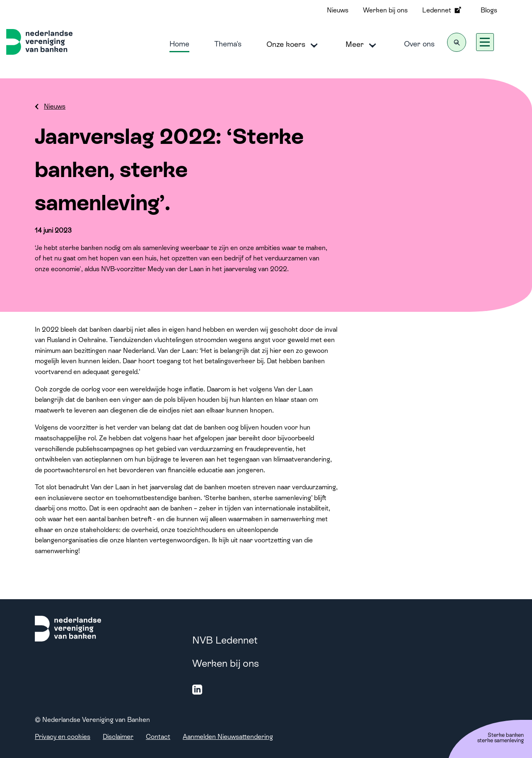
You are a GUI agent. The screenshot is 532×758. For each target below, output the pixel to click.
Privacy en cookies (63, 737)
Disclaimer (118, 737)
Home (179, 44)
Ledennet (443, 10)
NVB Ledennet (225, 640)
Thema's (228, 44)
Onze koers (294, 45)
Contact (158, 737)
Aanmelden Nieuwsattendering (228, 737)
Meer (362, 45)
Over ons (419, 44)
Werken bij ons (385, 10)
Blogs (489, 10)
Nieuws (338, 10)
